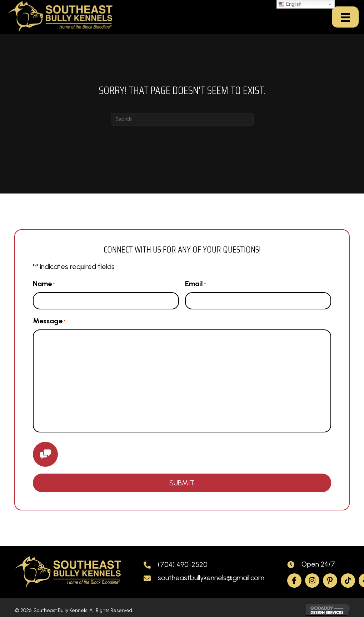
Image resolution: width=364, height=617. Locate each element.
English (290, 4)
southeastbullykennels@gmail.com (211, 578)
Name (44, 284)
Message (49, 321)
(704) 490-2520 (183, 564)
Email (196, 284)
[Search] (182, 119)
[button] (294, 581)
